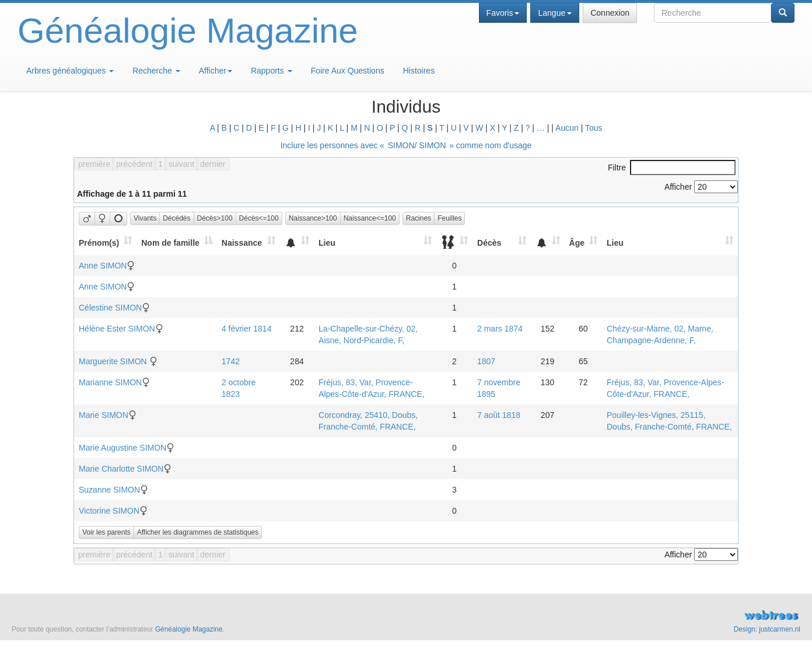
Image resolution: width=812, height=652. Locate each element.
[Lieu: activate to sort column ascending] (375, 243)
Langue (555, 13)
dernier (213, 164)
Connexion (610, 13)
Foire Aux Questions (348, 71)
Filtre (672, 168)
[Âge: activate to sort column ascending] (583, 243)
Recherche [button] (156, 71)
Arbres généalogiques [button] (70, 71)
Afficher (216, 71)
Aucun (567, 128)
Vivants (145, 218)
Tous (594, 128)
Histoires (419, 71)
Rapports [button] (272, 71)
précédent (134, 164)
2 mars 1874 (500, 329)
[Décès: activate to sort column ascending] (502, 243)
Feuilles (449, 218)
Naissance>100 (313, 218)
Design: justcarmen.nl (767, 629)
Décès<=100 (259, 218)
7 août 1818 (499, 415)
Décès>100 (215, 218)
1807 (486, 361)
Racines (419, 218)
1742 (231, 361)
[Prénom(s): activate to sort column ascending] (106, 243)
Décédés (176, 218)
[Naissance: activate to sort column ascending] (249, 243)
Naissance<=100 (370, 218)
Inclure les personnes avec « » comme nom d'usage (406, 145)
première (94, 164)
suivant (181, 164)
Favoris (503, 13)
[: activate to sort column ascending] (297, 243)
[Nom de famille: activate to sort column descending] (177, 243)
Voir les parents (106, 532)
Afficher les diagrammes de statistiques (198, 532)
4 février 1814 (247, 329)
